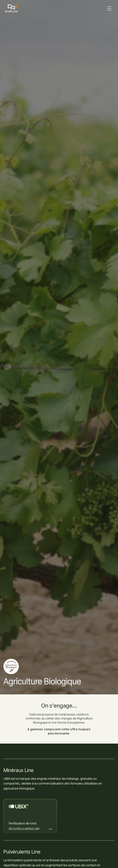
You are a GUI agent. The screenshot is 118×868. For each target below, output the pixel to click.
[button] (109, 8)
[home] (11, 8)
